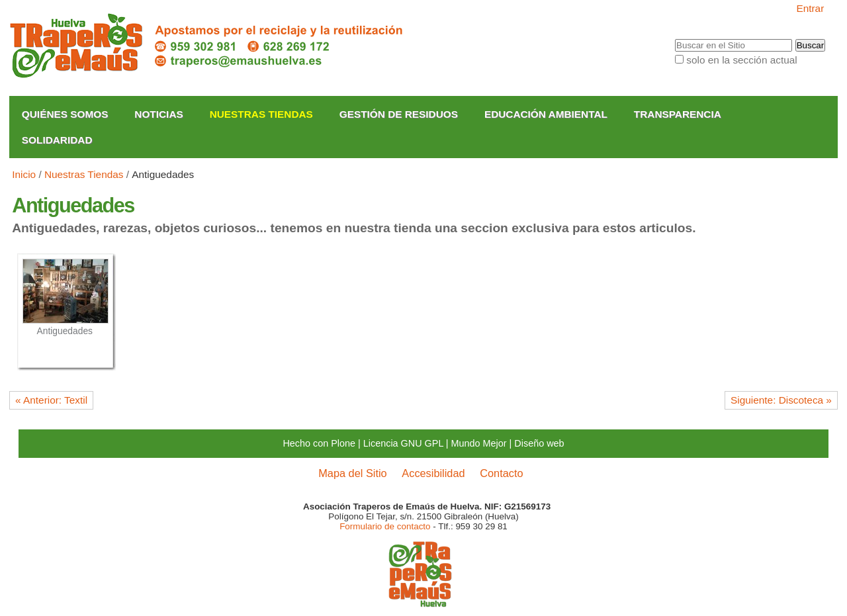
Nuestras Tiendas (261, 114)
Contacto (501, 473)
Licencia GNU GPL (403, 443)
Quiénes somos (65, 114)
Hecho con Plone (319, 443)
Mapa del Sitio (352, 473)
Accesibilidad (433, 473)
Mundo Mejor (479, 443)
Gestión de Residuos (399, 114)
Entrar (810, 8)
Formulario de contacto (385, 526)
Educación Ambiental (546, 114)
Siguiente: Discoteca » (781, 400)
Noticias (158, 114)
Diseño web (539, 443)
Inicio (24, 174)
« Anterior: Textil (51, 400)
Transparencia (678, 114)
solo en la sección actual (741, 60)
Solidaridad (57, 140)
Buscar (675, 39)
